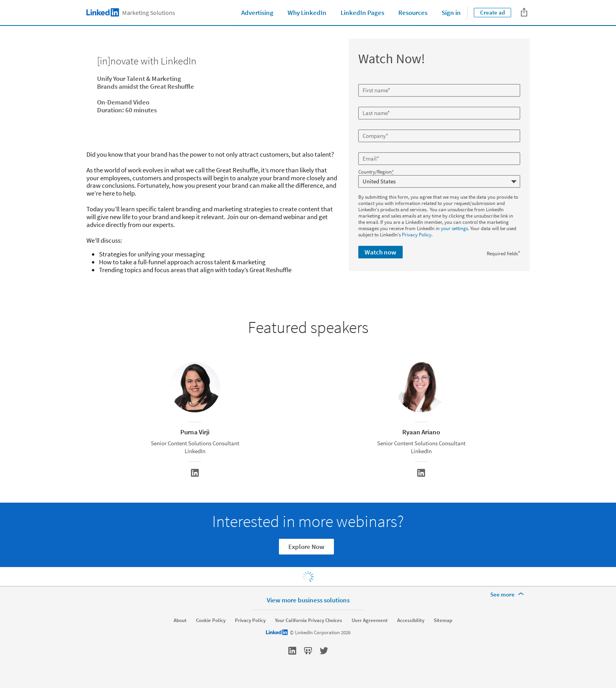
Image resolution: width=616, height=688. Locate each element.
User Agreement (370, 620)
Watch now (380, 252)
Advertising (257, 13)
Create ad (492, 12)
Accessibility (411, 620)
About (180, 620)
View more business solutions (308, 600)
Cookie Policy (211, 620)
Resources (413, 13)
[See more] (508, 595)
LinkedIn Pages (362, 13)
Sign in (451, 13)
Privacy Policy (417, 235)
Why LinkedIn (307, 13)
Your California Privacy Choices (309, 620)
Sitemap (443, 620)
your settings (454, 228)
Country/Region (376, 172)
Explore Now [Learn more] (306, 547)
